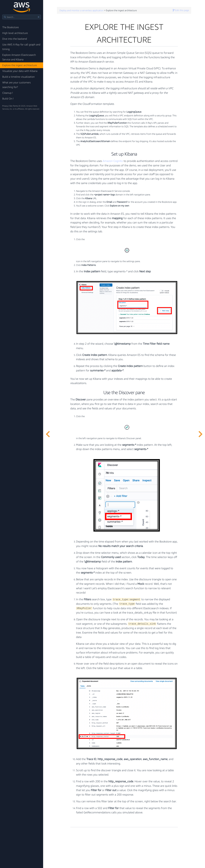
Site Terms (14, 106)
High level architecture (15, 33)
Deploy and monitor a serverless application (82, 10)
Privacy (5, 106)
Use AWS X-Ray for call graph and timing (21, 47)
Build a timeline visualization (18, 77)
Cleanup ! (8, 93)
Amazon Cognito (113, 161)
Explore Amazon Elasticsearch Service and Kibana (19, 57)
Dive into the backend (15, 39)
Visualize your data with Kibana (20, 71)
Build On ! (8, 99)
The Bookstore (10, 27)
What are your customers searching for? (17, 85)
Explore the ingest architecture (20, 65)
